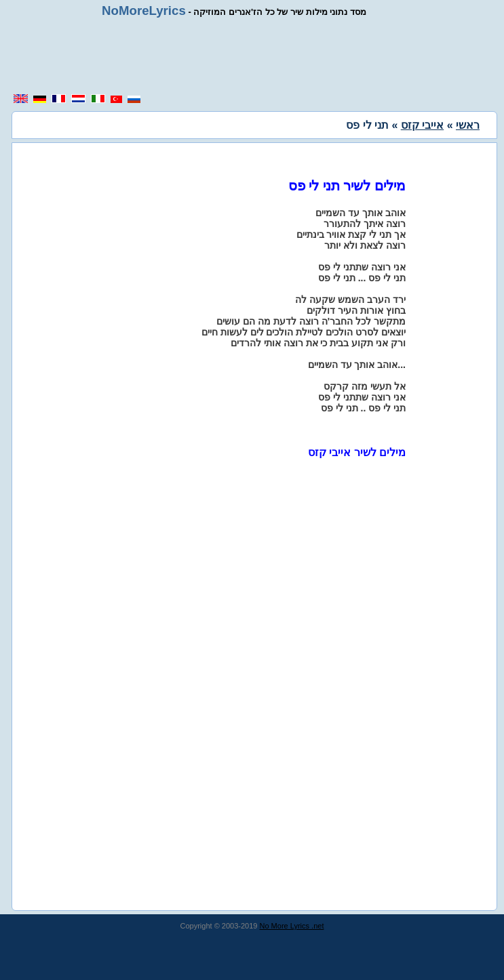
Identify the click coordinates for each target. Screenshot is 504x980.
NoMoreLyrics (144, 11)
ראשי (468, 125)
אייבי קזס (422, 125)
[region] (257, 56)
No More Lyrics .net (292, 926)
